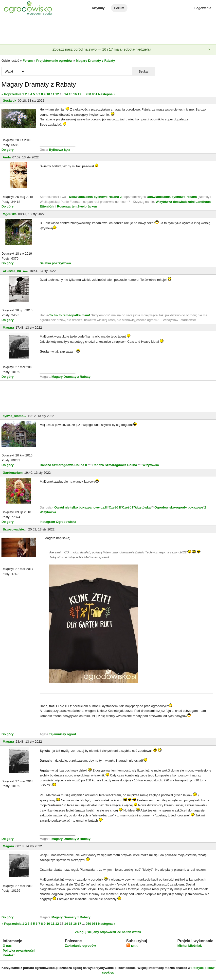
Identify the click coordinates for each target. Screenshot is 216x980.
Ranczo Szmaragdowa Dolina (115, 465)
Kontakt (9, 955)
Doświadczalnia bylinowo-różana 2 (95, 197)
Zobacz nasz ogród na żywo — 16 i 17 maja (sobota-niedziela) (102, 49)
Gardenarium (13, 473)
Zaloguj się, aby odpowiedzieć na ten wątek (108, 932)
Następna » (107, 94)
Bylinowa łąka (60, 150)
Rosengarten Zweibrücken (77, 206)
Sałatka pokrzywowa (55, 263)
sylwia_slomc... (14, 416)
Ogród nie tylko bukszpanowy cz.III (81, 507)
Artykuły (98, 8)
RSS (132, 946)
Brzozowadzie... (15, 529)
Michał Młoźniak (189, 946)
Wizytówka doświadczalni (175, 202)
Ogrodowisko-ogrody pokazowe (179, 507)
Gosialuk (9, 101)
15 (71, 94)
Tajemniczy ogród (63, 734)
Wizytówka (151, 465)
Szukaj (144, 71)
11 (53, 94)
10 (48, 94)
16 (75, 94)
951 (95, 94)
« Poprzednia (11, 94)
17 (79, 94)
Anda (7, 157)
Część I (128, 507)
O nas (7, 946)
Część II (115, 507)
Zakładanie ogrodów (80, 946)
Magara (8, 328)
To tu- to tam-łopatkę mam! (70, 315)
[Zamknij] (209, 50)
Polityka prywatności (19, 951)
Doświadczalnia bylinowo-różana (172, 197)
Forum (119, 8)
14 (66, 94)
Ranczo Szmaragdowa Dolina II (64, 465)
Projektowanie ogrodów (54, 61)
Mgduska (10, 214)
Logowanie (203, 8)
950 (89, 94)
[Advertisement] (108, 31)
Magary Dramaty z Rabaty (95, 61)
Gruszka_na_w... (15, 271)
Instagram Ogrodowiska (58, 522)
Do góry (8, 150)
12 (57, 94)
